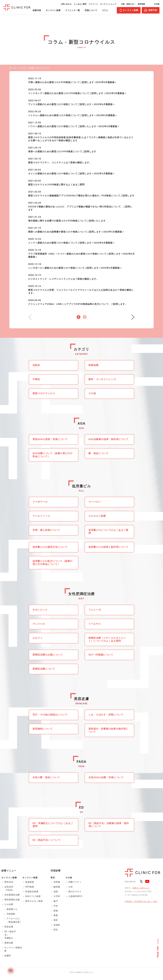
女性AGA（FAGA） (9, 888)
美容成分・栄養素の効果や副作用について (108, 730)
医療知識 (93, 365)
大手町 (57, 896)
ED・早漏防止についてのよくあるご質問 (53, 825)
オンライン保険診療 (13, 949)
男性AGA (9, 882)
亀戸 (56, 901)
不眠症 (36, 379)
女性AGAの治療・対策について (106, 777)
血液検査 (30, 882)
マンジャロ (39, 624)
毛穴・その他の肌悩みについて (50, 715)
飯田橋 (57, 887)
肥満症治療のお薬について (48, 655)
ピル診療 (9, 904)
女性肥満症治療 (12, 895)
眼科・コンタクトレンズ (102, 379)
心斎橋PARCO (75, 896)
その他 (92, 393)
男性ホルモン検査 (34, 901)
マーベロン (95, 502)
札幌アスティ (75, 882)
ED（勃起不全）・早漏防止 (10, 935)
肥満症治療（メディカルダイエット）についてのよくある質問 (107, 639)
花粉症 (36, 365)
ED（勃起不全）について (47, 840)
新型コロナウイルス (44, 393)
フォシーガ (95, 610)
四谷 (56, 930)
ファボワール (40, 502)
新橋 (56, 911)
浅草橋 (57, 882)
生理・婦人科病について (46, 530)
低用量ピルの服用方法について (50, 547)
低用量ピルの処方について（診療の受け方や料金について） (53, 563)
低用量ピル (12, 909)
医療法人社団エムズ (141, 888)
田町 (56, 920)
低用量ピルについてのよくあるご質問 (108, 532)
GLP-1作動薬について (101, 655)
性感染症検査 (32, 892)
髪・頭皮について (98, 453)
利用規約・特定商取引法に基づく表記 (141, 902)
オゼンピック (40, 610)
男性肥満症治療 (12, 900)
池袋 (56, 892)
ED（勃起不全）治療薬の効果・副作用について (109, 825)
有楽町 (57, 925)
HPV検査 (30, 887)
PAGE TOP (158, 952)
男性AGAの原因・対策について (50, 439)
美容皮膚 (9, 927)
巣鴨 (56, 915)
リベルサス (95, 624)
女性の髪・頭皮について (46, 777)
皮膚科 (8, 956)
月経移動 (11, 914)
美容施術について (43, 729)
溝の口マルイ (75, 892)
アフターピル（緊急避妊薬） (14, 920)
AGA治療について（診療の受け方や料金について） (53, 455)
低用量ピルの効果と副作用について (108, 547)
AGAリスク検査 (33, 896)
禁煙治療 (9, 943)
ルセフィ (38, 638)
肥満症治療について (44, 669)
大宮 (71, 887)
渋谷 (56, 906)
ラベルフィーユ (41, 516)
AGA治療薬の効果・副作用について (108, 439)
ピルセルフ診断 (97, 516)
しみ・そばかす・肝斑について (106, 715)
